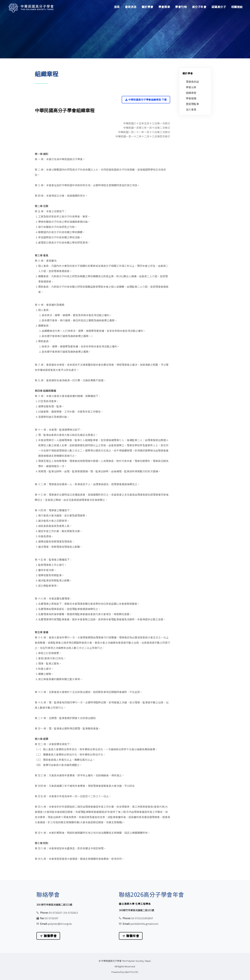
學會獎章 (164, 7)
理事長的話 (192, 82)
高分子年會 (199, 7)
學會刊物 (181, 7)
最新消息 (131, 7)
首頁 (117, 7)
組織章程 (191, 93)
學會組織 (191, 98)
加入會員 (191, 109)
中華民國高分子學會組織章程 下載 (146, 100)
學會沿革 (191, 87)
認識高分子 (219, 7)
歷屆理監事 (192, 104)
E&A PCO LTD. (132, 972)
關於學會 (147, 7)
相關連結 (237, 7)
